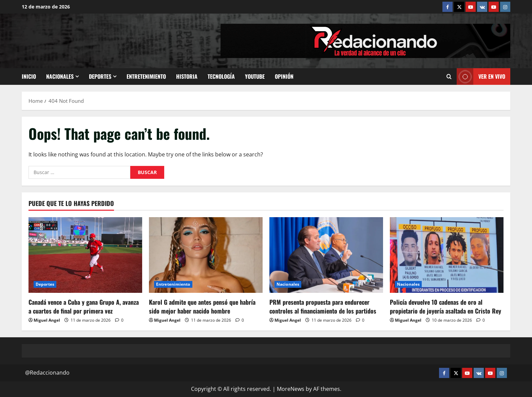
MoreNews (291, 389)
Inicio (29, 76)
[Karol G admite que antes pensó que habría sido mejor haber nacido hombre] (206, 255)
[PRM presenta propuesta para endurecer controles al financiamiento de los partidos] (326, 255)
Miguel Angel (47, 320)
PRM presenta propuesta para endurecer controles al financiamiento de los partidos (323, 306)
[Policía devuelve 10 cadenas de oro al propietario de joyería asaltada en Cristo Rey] (447, 255)
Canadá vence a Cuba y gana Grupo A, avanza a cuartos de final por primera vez (84, 306)
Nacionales (60, 76)
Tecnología (221, 76)
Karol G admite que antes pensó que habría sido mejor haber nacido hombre (202, 306)
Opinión (284, 76)
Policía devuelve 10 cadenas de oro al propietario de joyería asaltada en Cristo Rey (445, 306)
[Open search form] (449, 77)
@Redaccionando (47, 373)
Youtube (255, 76)
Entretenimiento (146, 76)
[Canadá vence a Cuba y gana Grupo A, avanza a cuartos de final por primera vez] (85, 255)
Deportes (100, 76)
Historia (187, 76)
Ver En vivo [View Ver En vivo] (481, 77)
